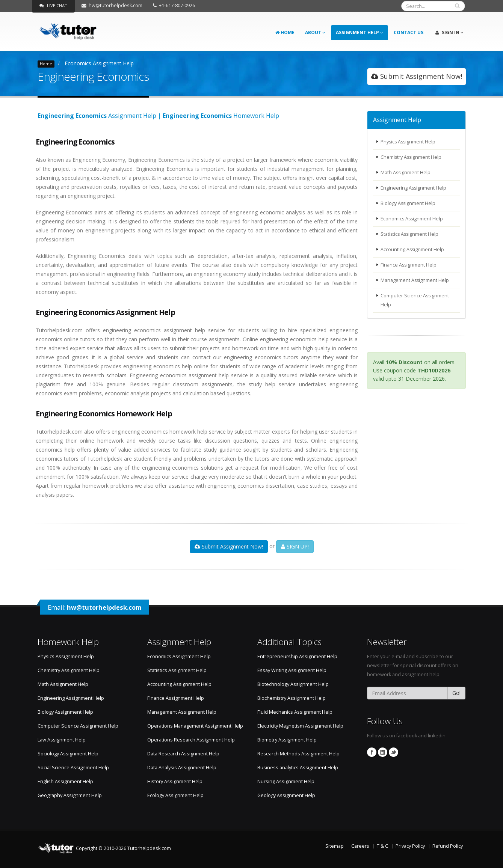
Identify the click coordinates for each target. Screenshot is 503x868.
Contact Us (409, 32)
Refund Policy (448, 846)
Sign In (449, 32)
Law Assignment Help (62, 740)
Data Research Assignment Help (183, 754)
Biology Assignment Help (408, 203)
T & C (382, 846)
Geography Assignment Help (70, 795)
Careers (360, 846)
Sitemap (335, 846)
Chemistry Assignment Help (412, 157)
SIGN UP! (295, 546)
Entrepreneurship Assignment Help (297, 656)
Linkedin (383, 752)
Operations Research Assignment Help (191, 740)
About (315, 32)
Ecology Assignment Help (175, 795)
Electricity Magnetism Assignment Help (300, 726)
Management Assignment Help (415, 280)
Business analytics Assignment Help (298, 768)
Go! (456, 693)
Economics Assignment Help (99, 63)
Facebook (372, 752)
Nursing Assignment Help (286, 781)
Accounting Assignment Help (413, 249)
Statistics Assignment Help (410, 234)
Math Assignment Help (406, 173)
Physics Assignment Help (409, 142)
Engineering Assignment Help (414, 188)
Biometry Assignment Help (287, 740)
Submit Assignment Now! (417, 76)
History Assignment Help (175, 781)
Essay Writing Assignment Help (292, 670)
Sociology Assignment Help (68, 754)
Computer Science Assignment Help (415, 300)
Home (285, 32)
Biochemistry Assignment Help (292, 698)
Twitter (393, 752)
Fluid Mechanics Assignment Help (295, 712)
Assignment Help (360, 32)
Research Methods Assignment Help (298, 754)
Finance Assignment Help (409, 265)
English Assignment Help (65, 781)
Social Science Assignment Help (73, 768)
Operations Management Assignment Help (195, 726)
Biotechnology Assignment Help (293, 684)
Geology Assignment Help (286, 795)
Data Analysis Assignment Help (182, 768)
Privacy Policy (410, 846)
